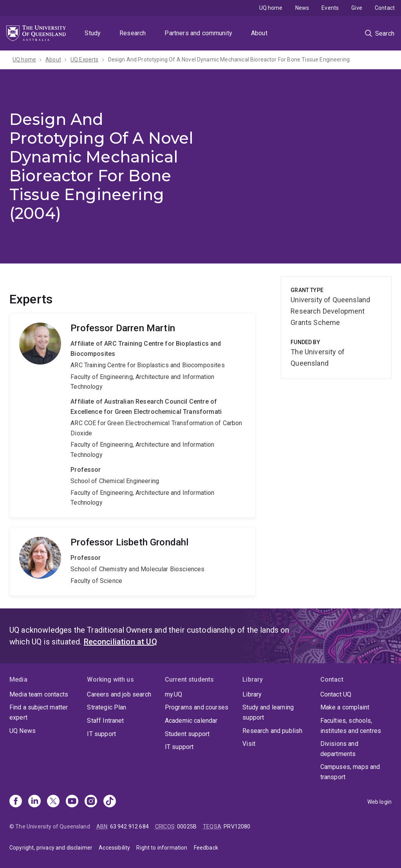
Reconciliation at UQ (120, 642)
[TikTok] (110, 802)
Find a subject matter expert (39, 712)
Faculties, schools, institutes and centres (351, 726)
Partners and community (198, 33)
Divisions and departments (339, 749)
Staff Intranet (105, 721)
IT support (101, 734)
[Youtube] (72, 802)
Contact (385, 8)
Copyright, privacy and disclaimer (51, 848)
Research (133, 33)
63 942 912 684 (129, 826)
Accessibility (114, 848)
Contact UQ (336, 694)
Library (252, 694)
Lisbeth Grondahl (133, 561)
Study (93, 33)
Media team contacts (39, 694)
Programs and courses (197, 707)
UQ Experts (85, 60)
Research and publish (272, 731)
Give (357, 8)
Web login (379, 802)
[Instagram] (91, 802)
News (302, 8)
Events (330, 8)
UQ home (271, 8)
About (259, 33)
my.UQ (174, 694)
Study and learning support (268, 712)
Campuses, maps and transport (350, 772)
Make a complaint (345, 707)
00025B (187, 826)
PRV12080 (237, 826)
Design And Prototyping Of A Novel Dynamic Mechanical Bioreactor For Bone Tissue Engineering (229, 60)
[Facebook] (16, 802)
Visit (249, 744)
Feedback (206, 848)
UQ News (23, 731)
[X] (53, 802)
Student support (187, 734)
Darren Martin (133, 415)
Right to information (162, 848)
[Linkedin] (34, 802)
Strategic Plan (107, 707)
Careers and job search (119, 694)
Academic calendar (191, 721)
